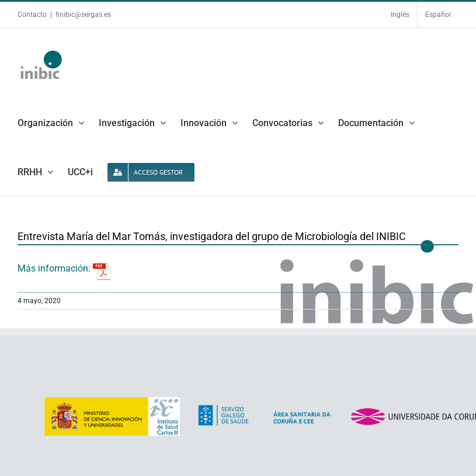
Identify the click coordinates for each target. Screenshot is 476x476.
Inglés (400, 15)
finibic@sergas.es (83, 15)
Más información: (65, 268)
